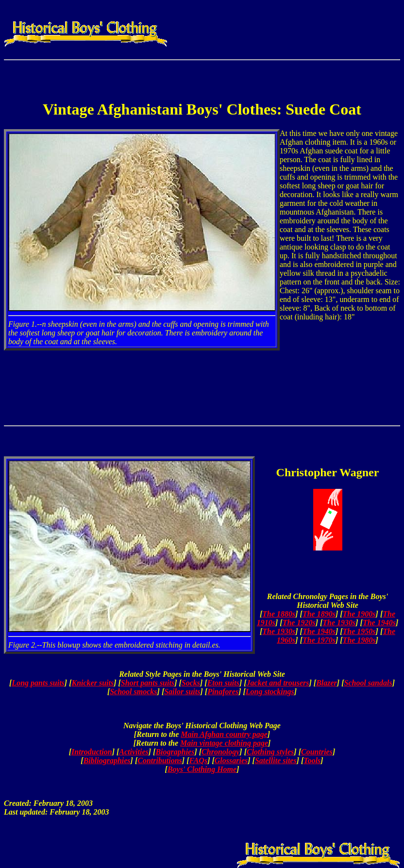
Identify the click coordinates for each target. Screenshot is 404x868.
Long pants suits (38, 683)
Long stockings (270, 692)
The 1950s (359, 631)
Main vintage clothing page (224, 743)
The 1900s (359, 614)
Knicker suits (93, 683)
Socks (191, 683)
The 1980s (359, 640)
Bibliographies (107, 760)
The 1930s (339, 623)
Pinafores (223, 692)
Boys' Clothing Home (202, 769)
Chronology (220, 752)
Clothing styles (270, 752)
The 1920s (299, 623)
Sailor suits (182, 692)
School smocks (133, 692)
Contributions (160, 760)
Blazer (327, 683)
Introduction (92, 752)
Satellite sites (276, 760)
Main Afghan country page (224, 734)
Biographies (175, 752)
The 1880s (279, 614)
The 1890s (319, 614)
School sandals (368, 683)
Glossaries (231, 760)
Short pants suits (148, 683)
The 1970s (319, 640)
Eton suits (223, 683)
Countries (317, 752)
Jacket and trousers (278, 683)
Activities (134, 752)
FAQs (198, 760)
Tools (312, 760)
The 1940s (379, 623)
